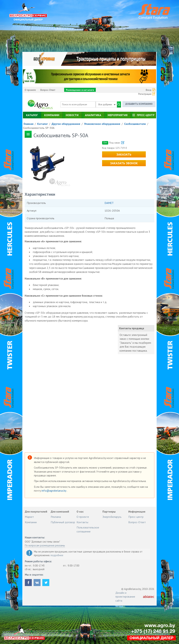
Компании (52, 115)
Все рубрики (107, 104)
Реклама (56, 517)
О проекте (30, 90)
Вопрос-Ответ (48, 90)
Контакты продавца (132, 328)
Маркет (29, 517)
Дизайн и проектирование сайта (125, 597)
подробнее (57, 555)
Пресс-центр (146, 115)
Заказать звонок (124, 163)
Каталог (32, 115)
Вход (149, 90)
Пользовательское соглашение (88, 529)
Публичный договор (63, 522)
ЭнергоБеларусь (112, 517)
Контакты (82, 522)
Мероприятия (118, 115)
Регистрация (145, 94)
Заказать (124, 154)
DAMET (109, 203)
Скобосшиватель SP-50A (39, 128)
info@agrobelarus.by (54, 491)
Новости (72, 115)
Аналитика (93, 115)
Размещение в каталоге (80, 90)
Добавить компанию (139, 104)
